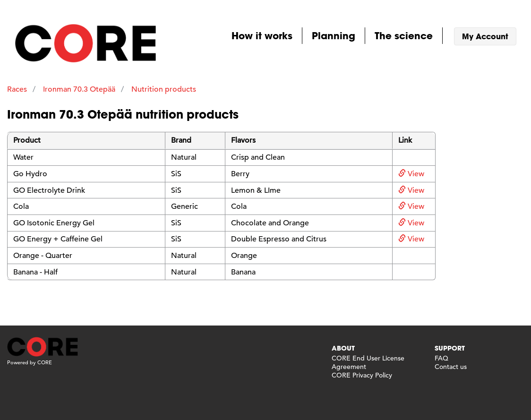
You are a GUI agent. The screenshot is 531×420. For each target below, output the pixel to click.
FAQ (441, 358)
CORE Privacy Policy (362, 375)
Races (17, 89)
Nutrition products (164, 89)
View (411, 174)
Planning (334, 35)
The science (404, 35)
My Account (485, 36)
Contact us (451, 367)
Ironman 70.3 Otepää (79, 89)
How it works (262, 35)
